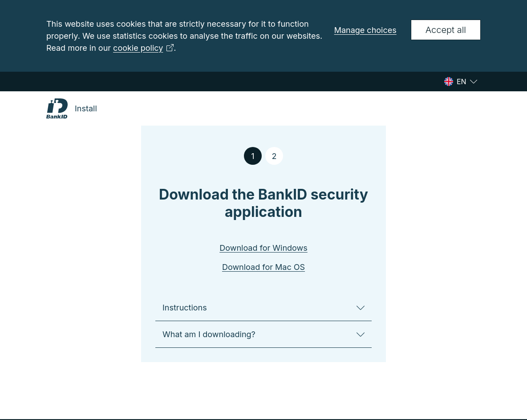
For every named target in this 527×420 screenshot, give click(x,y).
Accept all (446, 30)
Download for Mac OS (263, 267)
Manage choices (365, 30)
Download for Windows (263, 248)
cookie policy (143, 48)
